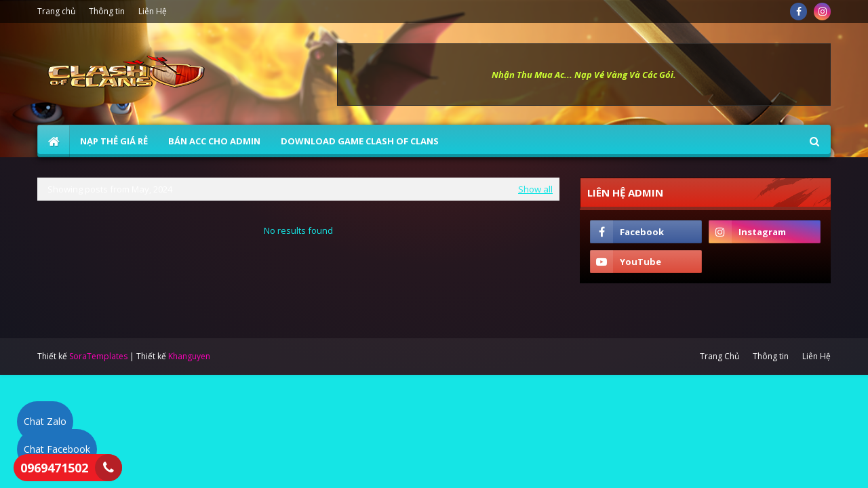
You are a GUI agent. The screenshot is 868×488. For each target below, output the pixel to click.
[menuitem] (54, 141)
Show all (535, 189)
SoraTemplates (98, 356)
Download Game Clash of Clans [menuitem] (360, 141)
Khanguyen (189, 356)
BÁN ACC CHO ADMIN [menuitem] (214, 141)
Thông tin (107, 11)
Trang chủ (56, 11)
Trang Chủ (719, 356)
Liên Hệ (153, 11)
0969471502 (54, 468)
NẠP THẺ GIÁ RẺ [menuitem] (114, 141)
